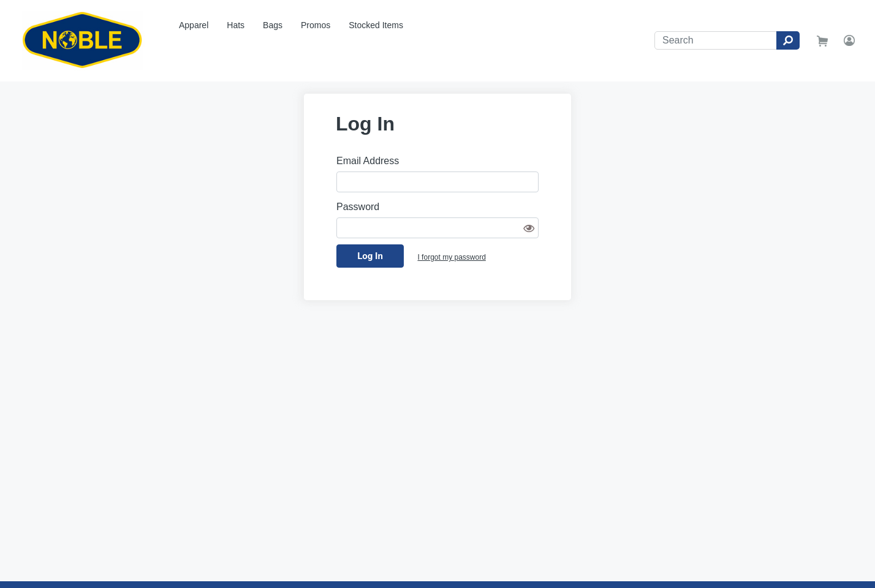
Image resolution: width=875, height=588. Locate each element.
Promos (316, 25)
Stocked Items (376, 25)
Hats (236, 25)
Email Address (368, 161)
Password (358, 207)
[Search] (716, 40)
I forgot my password (451, 257)
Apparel (194, 25)
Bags (273, 25)
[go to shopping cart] (822, 40)
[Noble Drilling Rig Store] (85, 41)
